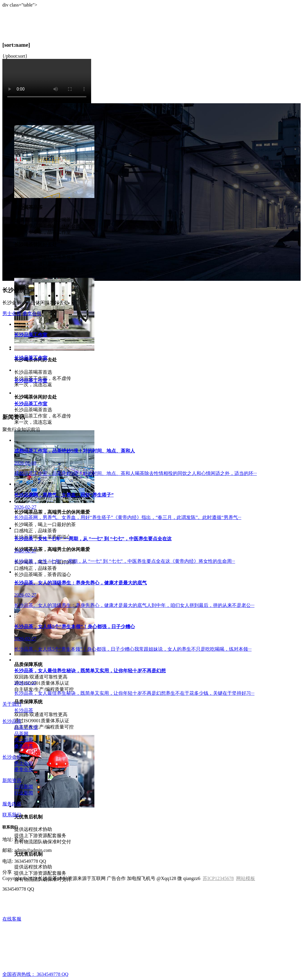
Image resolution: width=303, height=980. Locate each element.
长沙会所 (12, 757)
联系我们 (12, 815)
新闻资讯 (12, 780)
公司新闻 (24, 787)
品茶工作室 (26, 727)
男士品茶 (24, 740)
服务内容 (12, 804)
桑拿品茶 (24, 746)
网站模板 (246, 878)
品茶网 (21, 734)
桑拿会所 (32, 313)
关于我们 (12, 704)
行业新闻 (24, 793)
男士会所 (12, 313)
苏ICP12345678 (218, 878)
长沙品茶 (24, 710)
